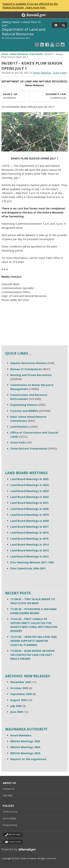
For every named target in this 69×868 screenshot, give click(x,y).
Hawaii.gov (33, 15)
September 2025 (21, 694)
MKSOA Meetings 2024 (25, 747)
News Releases (19, 54)
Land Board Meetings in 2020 (29, 509)
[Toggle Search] (63, 25)
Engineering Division (24, 405)
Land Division (19, 427)
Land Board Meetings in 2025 (29, 479)
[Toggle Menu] (56, 25)
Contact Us (9, 789)
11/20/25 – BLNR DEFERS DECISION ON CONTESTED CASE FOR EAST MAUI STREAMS (32, 655)
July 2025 (16, 706)
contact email (15, 842)
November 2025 (21, 682)
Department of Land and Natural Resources (24, 32)
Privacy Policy (10, 825)
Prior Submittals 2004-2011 (28, 568)
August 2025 (18, 700)
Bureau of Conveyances (26, 369)
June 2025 (17, 712)
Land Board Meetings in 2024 (29, 485)
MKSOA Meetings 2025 (25, 741)
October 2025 (19, 688)
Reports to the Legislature (28, 759)
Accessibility (9, 818)
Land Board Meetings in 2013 (29, 550)
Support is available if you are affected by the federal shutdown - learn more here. (30, 6)
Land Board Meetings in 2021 (29, 503)
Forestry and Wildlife (24, 411)
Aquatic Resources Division (28, 363)
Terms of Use (10, 812)
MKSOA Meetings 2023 (25, 753)
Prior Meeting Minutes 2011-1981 (32, 562)
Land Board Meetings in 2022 (29, 497)
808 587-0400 (15, 835)
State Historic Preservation (29, 449)
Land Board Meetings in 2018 (29, 521)
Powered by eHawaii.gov (19, 851)
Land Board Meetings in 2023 (29, 491)
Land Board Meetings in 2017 (29, 527)
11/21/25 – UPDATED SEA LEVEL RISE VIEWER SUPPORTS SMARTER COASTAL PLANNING (34, 641)
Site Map (8, 795)
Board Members (21, 735)
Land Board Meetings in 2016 (29, 533)
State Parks (36, 54)
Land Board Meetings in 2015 (29, 539)
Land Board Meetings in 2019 (29, 515)
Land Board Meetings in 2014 (29, 544)
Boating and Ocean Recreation (31, 375)
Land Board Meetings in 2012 (29, 556)
